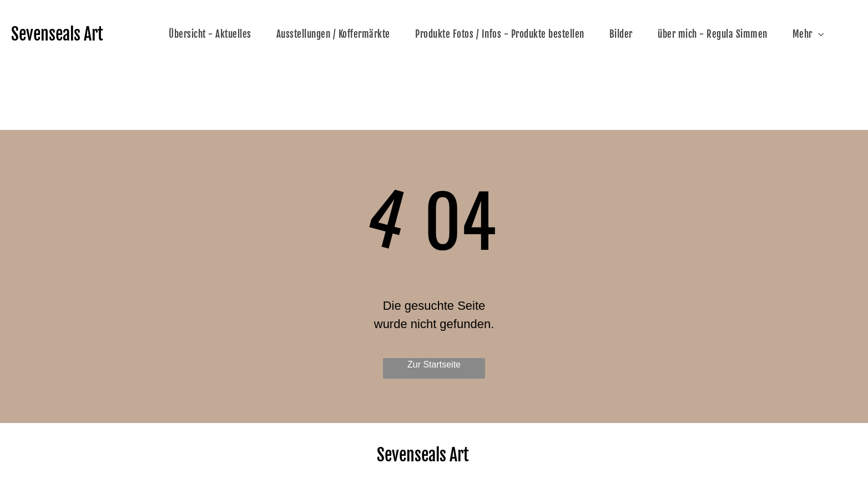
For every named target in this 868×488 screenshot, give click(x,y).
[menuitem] (214, 34)
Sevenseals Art (57, 34)
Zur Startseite (434, 364)
